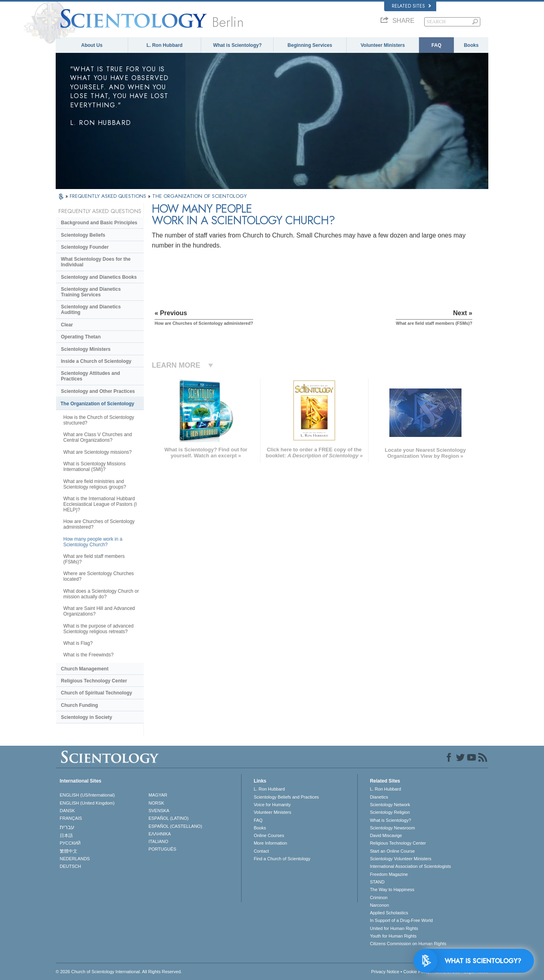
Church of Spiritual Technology (97, 693)
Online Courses (269, 835)
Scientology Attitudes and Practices (91, 376)
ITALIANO (158, 841)
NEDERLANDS (75, 859)
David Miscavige (386, 835)
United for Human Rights (394, 928)
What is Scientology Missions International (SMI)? (94, 467)
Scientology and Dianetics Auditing (91, 310)
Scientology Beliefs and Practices (286, 797)
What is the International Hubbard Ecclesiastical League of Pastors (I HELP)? (100, 504)
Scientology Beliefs (83, 235)
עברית (67, 827)
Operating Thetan (81, 337)
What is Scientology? (237, 45)
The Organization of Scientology (97, 404)
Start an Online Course (392, 851)
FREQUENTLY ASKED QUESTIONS (109, 196)
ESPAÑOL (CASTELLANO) (175, 826)
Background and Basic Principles (99, 223)
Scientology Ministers (86, 349)
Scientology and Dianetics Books (99, 277)
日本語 (66, 835)
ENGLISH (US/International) (87, 795)
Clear (67, 325)
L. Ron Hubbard (165, 45)
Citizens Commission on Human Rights (408, 944)
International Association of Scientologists (410, 866)
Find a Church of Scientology (282, 859)
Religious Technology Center (94, 681)
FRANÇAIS (71, 818)
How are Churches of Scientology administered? (99, 524)
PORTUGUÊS (162, 849)
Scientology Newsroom (392, 828)
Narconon (379, 905)
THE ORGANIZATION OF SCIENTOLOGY (199, 196)
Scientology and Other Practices (98, 391)
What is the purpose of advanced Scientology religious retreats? (98, 629)
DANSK (67, 811)
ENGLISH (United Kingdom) (87, 803)
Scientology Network (390, 805)
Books (471, 45)
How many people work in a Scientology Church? (93, 542)
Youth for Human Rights (393, 936)
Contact (261, 851)
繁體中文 (69, 851)
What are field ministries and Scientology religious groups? (95, 484)
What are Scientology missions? (98, 452)
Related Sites (411, 6)
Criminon (379, 897)
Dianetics (379, 797)
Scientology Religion (390, 812)
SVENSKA (159, 811)
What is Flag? (78, 643)
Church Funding (80, 705)
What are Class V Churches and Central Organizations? (98, 437)
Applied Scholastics (389, 913)
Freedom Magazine (389, 874)
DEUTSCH (70, 866)
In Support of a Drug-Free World (401, 920)
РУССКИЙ (70, 843)
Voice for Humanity (272, 805)
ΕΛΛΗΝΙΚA (160, 834)
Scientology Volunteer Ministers (400, 859)
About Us (92, 45)
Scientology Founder (85, 247)
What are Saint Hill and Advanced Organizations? (99, 611)
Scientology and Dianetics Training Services (91, 292)
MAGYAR (158, 795)
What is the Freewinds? (88, 655)
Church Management (85, 669)
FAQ (436, 45)
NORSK (156, 803)
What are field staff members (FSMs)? (94, 559)
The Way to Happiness (392, 889)
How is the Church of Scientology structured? (99, 420)
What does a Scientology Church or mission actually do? (101, 594)
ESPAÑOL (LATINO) (169, 818)
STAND (377, 882)
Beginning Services (310, 45)
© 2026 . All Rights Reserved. (119, 972)
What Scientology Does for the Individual (96, 262)
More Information (270, 843)
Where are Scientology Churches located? (99, 576)
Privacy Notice (385, 972)
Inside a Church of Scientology (96, 361)
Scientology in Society (87, 717)
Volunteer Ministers (383, 45)
